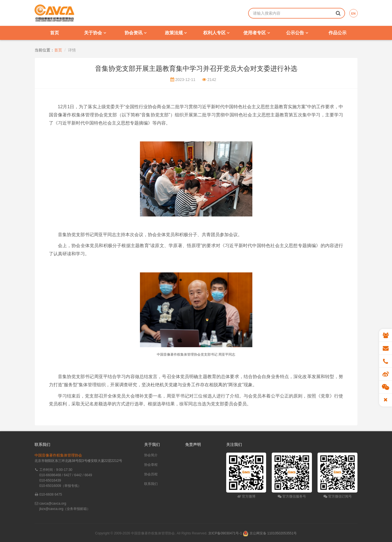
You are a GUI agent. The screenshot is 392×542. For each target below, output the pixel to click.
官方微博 (246, 496)
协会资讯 (135, 33)
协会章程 (151, 465)
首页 (55, 33)
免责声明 (193, 444)
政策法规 (176, 33)
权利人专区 (216, 33)
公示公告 (297, 33)
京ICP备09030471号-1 (225, 533)
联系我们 (151, 484)
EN (353, 13)
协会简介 (151, 455)
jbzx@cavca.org (51, 509)
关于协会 (95, 33)
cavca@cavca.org (53, 503)
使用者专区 (256, 33)
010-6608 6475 (51, 494)
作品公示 (337, 33)
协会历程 (151, 474)
